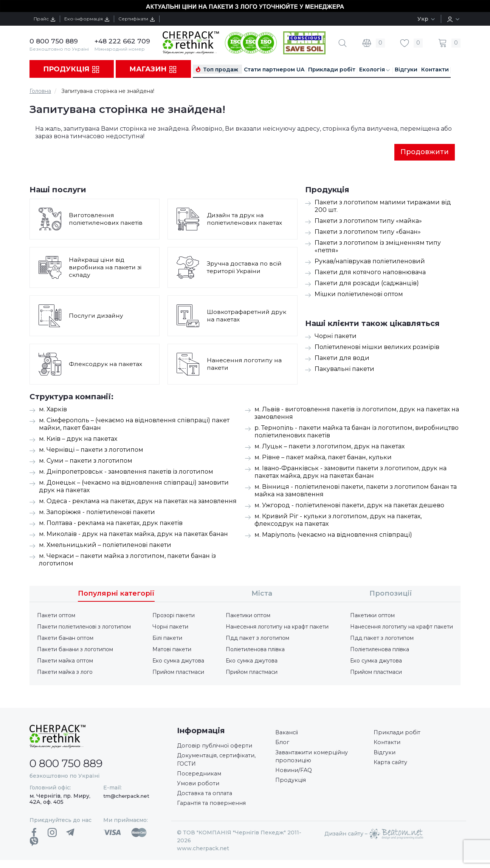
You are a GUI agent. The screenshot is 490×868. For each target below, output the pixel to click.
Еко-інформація (96, 19)
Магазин (153, 70)
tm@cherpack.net (126, 797)
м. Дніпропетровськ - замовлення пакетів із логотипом (126, 472)
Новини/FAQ (295, 776)
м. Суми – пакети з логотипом (86, 461)
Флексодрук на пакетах (106, 365)
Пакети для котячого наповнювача (370, 273)
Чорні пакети (336, 337)
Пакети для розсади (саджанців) (367, 284)
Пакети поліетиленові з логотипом (84, 627)
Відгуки (406, 70)
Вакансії (288, 734)
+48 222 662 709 (123, 41)
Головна (40, 91)
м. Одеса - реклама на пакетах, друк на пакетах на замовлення (138, 502)
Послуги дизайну (97, 316)
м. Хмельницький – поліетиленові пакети (105, 546)
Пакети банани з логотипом (75, 650)
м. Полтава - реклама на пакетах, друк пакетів (111, 524)
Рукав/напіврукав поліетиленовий (370, 262)
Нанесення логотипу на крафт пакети (277, 627)
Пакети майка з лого (65, 673)
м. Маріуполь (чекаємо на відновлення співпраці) (333, 535)
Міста (262, 594)
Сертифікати (154, 19)
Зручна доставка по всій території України (245, 268)
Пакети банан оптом (65, 639)
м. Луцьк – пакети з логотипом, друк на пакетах (330, 447)
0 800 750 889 (54, 41)
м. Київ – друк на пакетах (78, 439)
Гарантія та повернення (215, 811)
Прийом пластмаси (178, 673)
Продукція (72, 70)
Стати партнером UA (274, 70)
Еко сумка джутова (178, 661)
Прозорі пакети (174, 616)
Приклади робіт (332, 70)
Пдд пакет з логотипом (257, 639)
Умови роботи (199, 789)
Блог (283, 745)
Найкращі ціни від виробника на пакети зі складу (106, 268)
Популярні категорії (116, 594)
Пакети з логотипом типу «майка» (368, 222)
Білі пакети (167, 639)
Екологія (375, 70)
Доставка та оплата (207, 800)
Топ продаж (221, 70)
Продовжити (425, 152)
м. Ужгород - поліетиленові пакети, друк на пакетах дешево (349, 506)
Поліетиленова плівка (255, 650)
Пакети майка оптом (65, 661)
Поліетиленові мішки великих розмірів (377, 348)
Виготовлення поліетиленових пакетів (107, 220)
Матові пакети (172, 650)
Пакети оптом (56, 616)
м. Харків (53, 410)
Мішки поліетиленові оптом (359, 295)
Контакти (435, 70)
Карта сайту (392, 767)
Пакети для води (342, 359)
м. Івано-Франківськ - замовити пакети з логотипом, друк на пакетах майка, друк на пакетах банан (350, 473)
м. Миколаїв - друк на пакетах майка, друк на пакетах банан (133, 535)
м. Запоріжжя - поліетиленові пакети (97, 513)
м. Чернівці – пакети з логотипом (91, 450)
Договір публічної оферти (218, 747)
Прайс (48, 19)
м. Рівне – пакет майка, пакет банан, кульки (323, 458)
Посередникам (202, 778)
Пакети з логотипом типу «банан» (368, 232)
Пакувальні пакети (344, 370)
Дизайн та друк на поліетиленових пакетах (245, 220)
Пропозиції (391, 594)
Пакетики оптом (248, 616)
